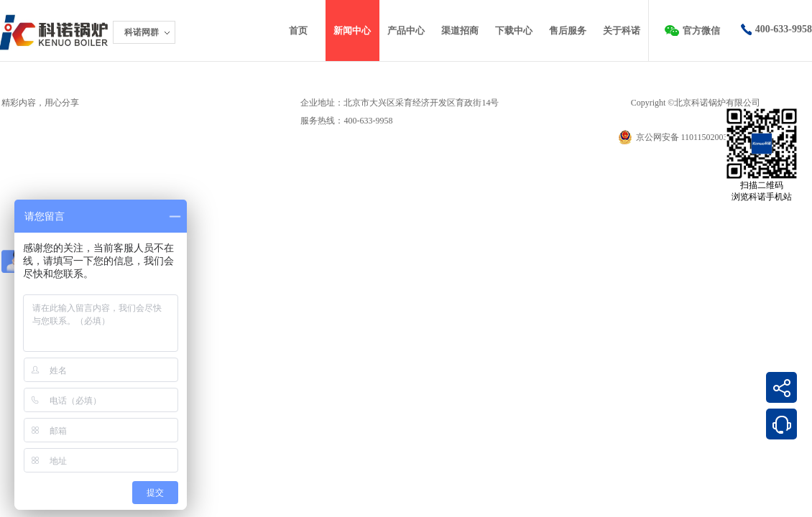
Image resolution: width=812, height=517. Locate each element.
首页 (298, 31)
